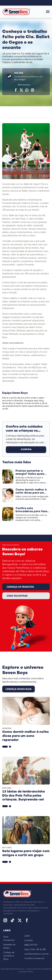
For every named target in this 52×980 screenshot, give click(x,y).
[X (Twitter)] (20, 920)
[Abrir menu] (48, 12)
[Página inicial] (16, 12)
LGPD (27, 936)
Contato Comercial (34, 958)
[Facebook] (27, 920)
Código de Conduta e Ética (9, 956)
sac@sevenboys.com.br (37, 954)
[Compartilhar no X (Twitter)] (21, 90)
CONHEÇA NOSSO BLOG (19, 689)
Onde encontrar (17, 596)
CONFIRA (26, 450)
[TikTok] (12, 920)
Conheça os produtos (20, 587)
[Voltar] (9, 76)
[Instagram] (5, 920)
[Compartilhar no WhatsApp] (27, 90)
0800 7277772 (31, 945)
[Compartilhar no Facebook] (16, 90)
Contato (29, 940)
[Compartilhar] (32, 90)
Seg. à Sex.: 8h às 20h (35, 949)
